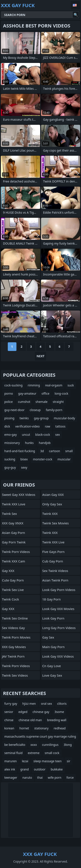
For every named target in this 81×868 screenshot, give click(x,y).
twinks (24, 418)
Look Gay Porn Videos (59, 590)
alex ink (10, 769)
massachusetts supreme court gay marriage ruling (40, 736)
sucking (10, 459)
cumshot (24, 402)
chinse (9, 720)
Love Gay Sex (52, 675)
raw (48, 426)
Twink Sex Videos (15, 675)
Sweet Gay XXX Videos (19, 495)
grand (25, 769)
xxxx (34, 745)
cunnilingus (50, 745)
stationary (41, 728)
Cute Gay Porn (13, 580)
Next (40, 356)
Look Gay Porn (53, 618)
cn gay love (52, 666)
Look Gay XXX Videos (58, 656)
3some (59, 712)
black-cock (43, 435)
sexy (24, 467)
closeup (35, 410)
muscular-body (64, 418)
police (9, 402)
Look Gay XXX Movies (58, 609)
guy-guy (10, 467)
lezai (25, 761)
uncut (26, 435)
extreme (33, 753)
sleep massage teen (48, 761)
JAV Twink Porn (13, 656)
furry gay (11, 704)
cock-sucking (13, 385)
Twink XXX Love (14, 504)
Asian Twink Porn (55, 580)
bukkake (57, 769)
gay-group (41, 418)
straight (58, 402)
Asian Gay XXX (53, 495)
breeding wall (57, 720)
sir (68, 761)
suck (71, 385)
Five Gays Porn (53, 552)
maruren (10, 761)
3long (68, 745)
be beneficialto (15, 745)
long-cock (61, 393)
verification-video (27, 426)
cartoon (55, 451)
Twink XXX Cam (13, 561)
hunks (29, 443)
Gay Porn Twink (14, 542)
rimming (34, 385)
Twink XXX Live (53, 542)
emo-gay (11, 435)
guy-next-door (14, 410)
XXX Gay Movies (14, 647)
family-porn (54, 410)
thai (40, 778)
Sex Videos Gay (13, 628)
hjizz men (29, 704)
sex (57, 435)
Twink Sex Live (13, 590)
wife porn (54, 778)
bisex (24, 459)
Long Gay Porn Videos (59, 628)
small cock (52, 753)
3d (42, 451)
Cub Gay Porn (53, 561)
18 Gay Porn (52, 599)
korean (9, 728)
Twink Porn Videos (16, 552)
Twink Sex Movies (56, 523)
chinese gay (41, 712)
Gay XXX (8, 571)
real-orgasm (54, 385)
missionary (12, 443)
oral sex (47, 704)
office (45, 393)
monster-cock (43, 459)
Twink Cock (10, 599)
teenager (11, 778)
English (75, 5)
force (70, 778)
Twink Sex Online (15, 618)
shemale (41, 402)
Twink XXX (50, 514)
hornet (24, 728)
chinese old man (30, 720)
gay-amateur (27, 393)
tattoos (60, 426)
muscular (64, 459)
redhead (60, 728)
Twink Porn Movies (16, 637)
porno (9, 393)
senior (9, 712)
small (69, 451)
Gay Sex (48, 637)
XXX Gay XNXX (13, 523)
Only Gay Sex (52, 504)
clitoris (62, 704)
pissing (9, 418)
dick (7, 426)
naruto (27, 778)
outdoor (40, 769)
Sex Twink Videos (55, 571)
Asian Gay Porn (13, 533)
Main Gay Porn (54, 647)
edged (23, 712)
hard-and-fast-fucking (20, 451)
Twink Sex (9, 514)
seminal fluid (13, 753)
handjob (45, 443)
